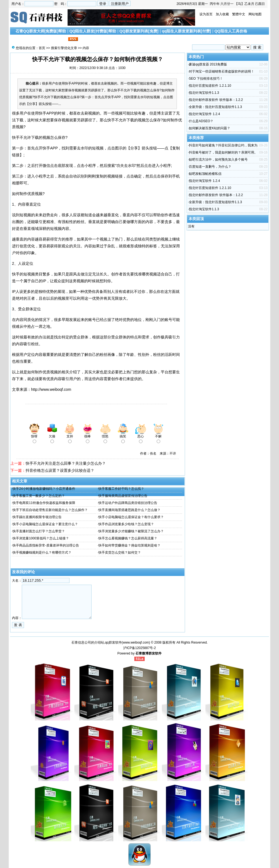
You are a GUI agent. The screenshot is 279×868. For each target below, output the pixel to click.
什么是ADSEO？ (201, 121)
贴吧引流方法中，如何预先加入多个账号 (218, 160)
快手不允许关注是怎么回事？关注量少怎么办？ (66, 463)
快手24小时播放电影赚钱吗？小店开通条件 (44, 489)
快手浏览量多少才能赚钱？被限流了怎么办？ (131, 531)
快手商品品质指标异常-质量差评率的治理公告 (46, 545)
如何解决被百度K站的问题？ (210, 128)
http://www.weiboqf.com (51, 389)
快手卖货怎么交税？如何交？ (120, 552)
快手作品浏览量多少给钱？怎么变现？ (126, 524)
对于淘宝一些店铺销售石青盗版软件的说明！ (222, 71)
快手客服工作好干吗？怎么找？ (121, 489)
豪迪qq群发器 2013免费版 (208, 64)
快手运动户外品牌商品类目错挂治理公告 (128, 503)
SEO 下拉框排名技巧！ (206, 79)
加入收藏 (222, 14)
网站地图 (255, 14)
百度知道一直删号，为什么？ (210, 167)
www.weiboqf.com (136, 642)
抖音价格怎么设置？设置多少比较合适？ (60, 470)
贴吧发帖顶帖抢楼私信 (205, 174)
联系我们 (59, 39)
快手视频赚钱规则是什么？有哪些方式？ (42, 552)
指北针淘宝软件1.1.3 (204, 93)
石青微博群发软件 (148, 653)
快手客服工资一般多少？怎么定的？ (39, 496)
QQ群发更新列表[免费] (139, 31)
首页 (42, 48)
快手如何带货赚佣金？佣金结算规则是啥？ (129, 545)
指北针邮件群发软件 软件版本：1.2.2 (216, 100)
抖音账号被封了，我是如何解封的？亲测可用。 (223, 152)
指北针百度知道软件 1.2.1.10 (210, 86)
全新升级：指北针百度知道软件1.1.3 (215, 107)
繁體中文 (239, 14)
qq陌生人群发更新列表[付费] (186, 31)
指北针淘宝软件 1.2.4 (204, 114)
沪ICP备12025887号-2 (139, 648)
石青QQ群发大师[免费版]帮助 (41, 31)
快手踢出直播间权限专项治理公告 (37, 517)
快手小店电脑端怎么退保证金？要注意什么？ (45, 524)
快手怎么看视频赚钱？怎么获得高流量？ (128, 538)
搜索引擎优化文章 (33, 39)
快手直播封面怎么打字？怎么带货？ (39, 531)
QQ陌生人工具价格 (231, 31)
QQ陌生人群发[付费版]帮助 (93, 31)
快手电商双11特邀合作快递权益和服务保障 (44, 503)
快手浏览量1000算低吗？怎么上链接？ (41, 538)
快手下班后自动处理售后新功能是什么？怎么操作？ (50, 510)
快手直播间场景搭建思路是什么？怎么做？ (129, 510)
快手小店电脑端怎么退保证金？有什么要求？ (131, 517)
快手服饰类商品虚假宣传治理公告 (123, 496)
